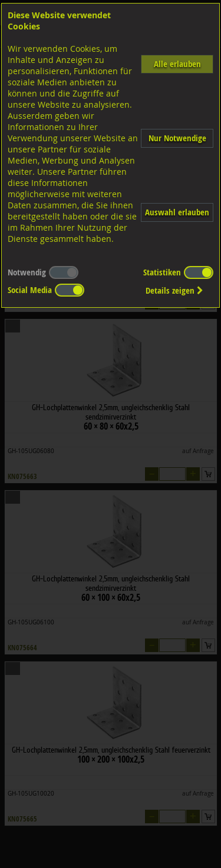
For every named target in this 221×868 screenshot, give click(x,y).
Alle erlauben (177, 64)
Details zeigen (174, 290)
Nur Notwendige (177, 138)
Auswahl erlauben (177, 212)
